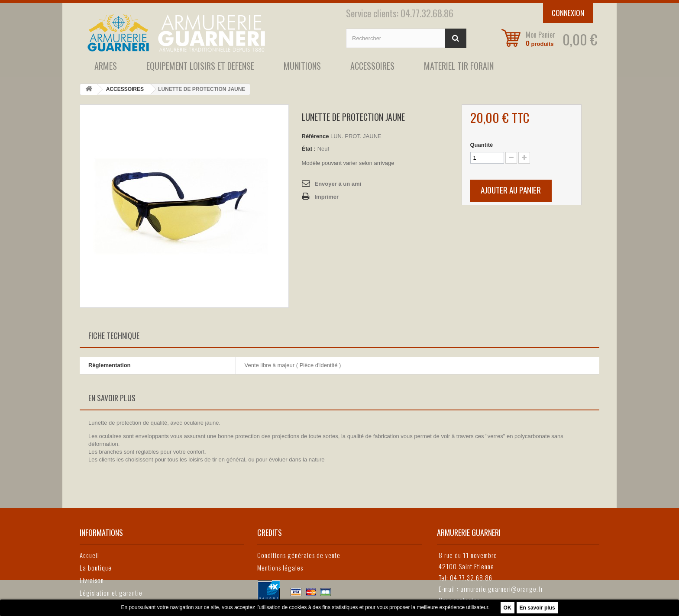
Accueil (89, 555)
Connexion (568, 13)
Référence (315, 136)
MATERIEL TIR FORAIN (459, 66)
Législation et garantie (111, 593)
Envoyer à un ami (338, 184)
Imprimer (327, 197)
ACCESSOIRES (372, 66)
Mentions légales (280, 568)
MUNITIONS (302, 66)
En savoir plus (537, 608)
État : (309, 149)
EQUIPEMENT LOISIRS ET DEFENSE (200, 66)
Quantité (482, 145)
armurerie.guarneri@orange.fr (502, 589)
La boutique (96, 568)
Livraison (92, 580)
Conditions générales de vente (299, 555)
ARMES (106, 66)
